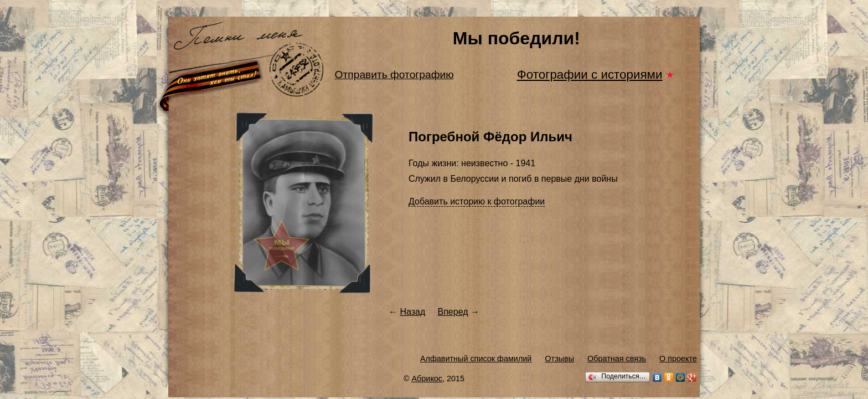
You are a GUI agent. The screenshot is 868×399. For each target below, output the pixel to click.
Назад (412, 312)
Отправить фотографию (394, 75)
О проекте (678, 359)
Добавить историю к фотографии (477, 201)
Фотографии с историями (590, 75)
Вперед (453, 312)
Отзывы (559, 359)
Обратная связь (617, 359)
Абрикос (427, 378)
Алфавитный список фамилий (476, 359)
